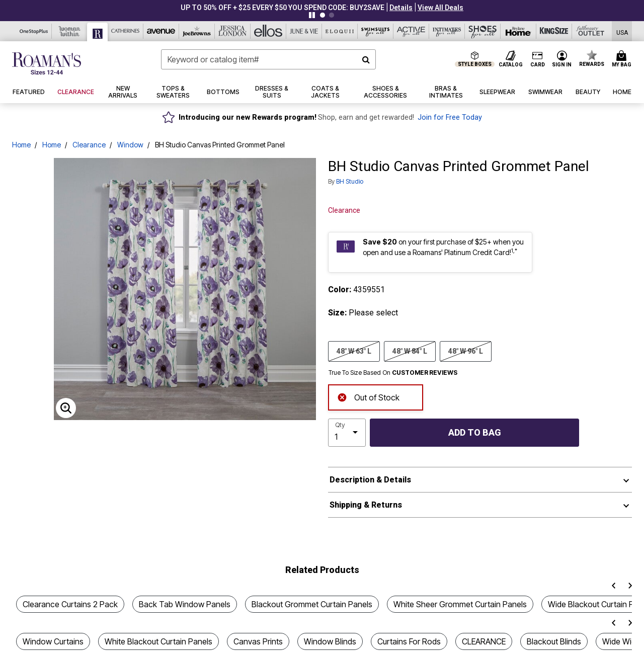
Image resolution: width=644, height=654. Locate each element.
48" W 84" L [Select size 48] (410, 351)
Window (130, 145)
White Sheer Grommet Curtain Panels (460, 604)
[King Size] (554, 31)
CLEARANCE (484, 641)
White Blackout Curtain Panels (158, 641)
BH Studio (350, 181)
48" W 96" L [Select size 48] (466, 351)
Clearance (89, 145)
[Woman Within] (70, 31)
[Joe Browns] (197, 31)
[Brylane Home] (518, 31)
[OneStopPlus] (34, 31)
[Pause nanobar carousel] (312, 15)
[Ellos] (268, 31)
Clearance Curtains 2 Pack (70, 604)
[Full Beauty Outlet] (590, 31)
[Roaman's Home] (47, 63)
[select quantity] (347, 433)
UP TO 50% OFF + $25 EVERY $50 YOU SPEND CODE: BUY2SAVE (283, 8)
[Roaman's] (98, 32)
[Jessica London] (233, 31)
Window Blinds (330, 641)
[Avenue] (161, 31)
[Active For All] (411, 31)
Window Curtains (53, 641)
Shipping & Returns (366, 505)
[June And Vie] (304, 31)
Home (21, 145)
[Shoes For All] (483, 31)
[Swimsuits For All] (376, 31)
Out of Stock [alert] (368, 397)
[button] (401, 8)
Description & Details (370, 480)
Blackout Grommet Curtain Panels (312, 604)
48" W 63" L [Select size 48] (354, 351)
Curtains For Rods (409, 641)
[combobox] (268, 59)
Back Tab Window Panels (185, 604)
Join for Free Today (450, 117)
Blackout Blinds (554, 641)
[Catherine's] (126, 31)
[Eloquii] (340, 31)
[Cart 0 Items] (623, 59)
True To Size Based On (393, 373)
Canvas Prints (258, 641)
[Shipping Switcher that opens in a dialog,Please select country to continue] (622, 31)
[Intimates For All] (447, 31)
